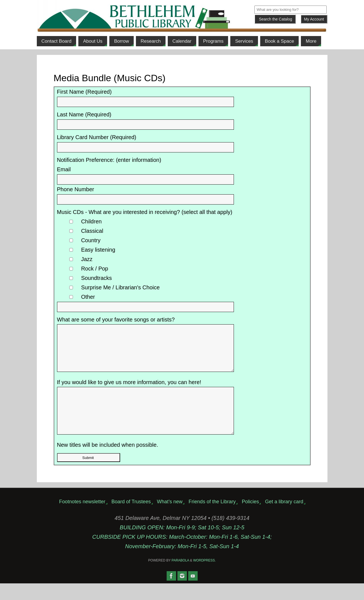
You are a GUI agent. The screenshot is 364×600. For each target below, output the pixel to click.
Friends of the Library (212, 518)
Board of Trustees (131, 518)
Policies (250, 518)
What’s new (170, 518)
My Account (314, 19)
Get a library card (284, 518)
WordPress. (205, 577)
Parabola (180, 577)
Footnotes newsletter (82, 518)
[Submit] (275, 19)
